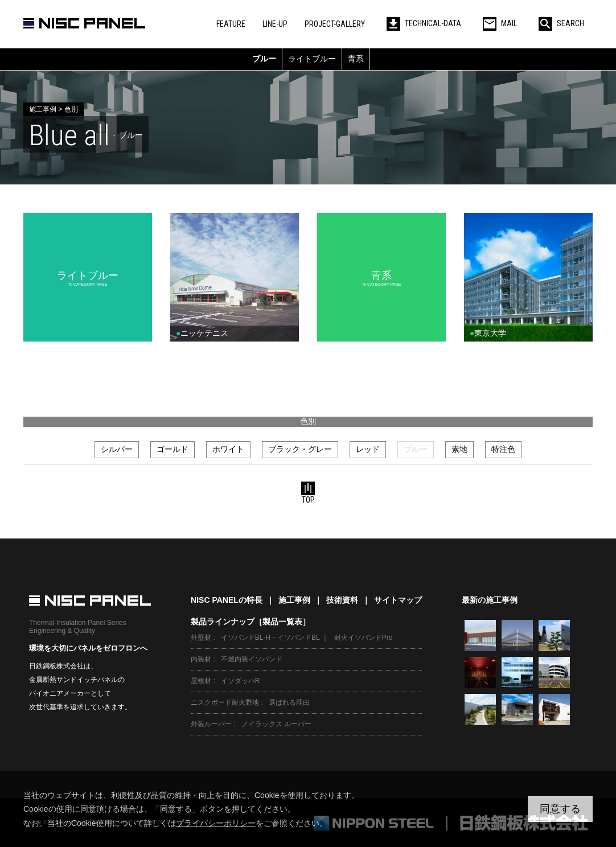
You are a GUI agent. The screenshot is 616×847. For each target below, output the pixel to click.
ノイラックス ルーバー (276, 724)
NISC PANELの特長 (227, 600)
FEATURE (231, 24)
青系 (356, 59)
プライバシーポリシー (216, 823)
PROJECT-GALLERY (335, 24)
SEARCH (561, 23)
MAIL (500, 23)
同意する (560, 809)
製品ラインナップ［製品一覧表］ (250, 622)
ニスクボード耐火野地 (225, 702)
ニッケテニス (202, 333)
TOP (308, 493)
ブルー (264, 59)
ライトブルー (312, 59)
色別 (308, 421)
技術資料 (342, 600)
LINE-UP (275, 24)
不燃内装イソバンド (252, 659)
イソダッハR (241, 681)
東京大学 (488, 333)
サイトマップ (398, 600)
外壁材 (201, 638)
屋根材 (201, 681)
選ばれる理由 (289, 702)
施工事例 (294, 600)
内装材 (201, 659)
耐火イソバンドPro (364, 638)
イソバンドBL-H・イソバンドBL (270, 638)
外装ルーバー (211, 724)
